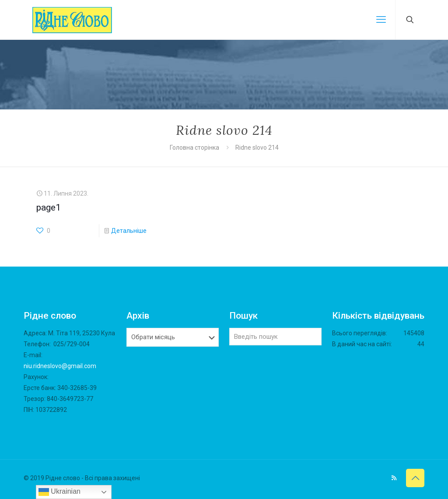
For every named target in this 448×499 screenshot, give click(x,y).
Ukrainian (59, 492)
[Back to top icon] (415, 478)
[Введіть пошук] (275, 337)
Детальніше (129, 231)
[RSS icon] (394, 478)
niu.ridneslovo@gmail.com (60, 366)
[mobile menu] (381, 20)
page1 (49, 207)
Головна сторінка (195, 148)
